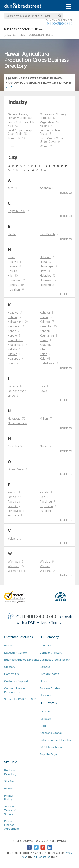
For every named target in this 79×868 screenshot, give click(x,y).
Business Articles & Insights (22, 660)
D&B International (51, 747)
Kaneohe (46, 327)
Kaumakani (47, 336)
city (9, 87)
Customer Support (16, 681)
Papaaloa (14, 502)
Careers (45, 667)
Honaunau (15, 280)
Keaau (44, 340)
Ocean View (16, 470)
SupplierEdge (48, 754)
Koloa (44, 354)
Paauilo (13, 493)
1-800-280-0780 (60, 24)
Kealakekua (15, 345)
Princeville (14, 511)
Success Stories (50, 688)
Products (10, 645)
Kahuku (45, 313)
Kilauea (13, 354)
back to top (66, 193)
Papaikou (46, 502)
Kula (43, 359)
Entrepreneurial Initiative (56, 740)
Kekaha (13, 350)
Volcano (13, 539)
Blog (43, 726)
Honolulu (14, 285)
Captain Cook (17, 211)
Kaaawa (13, 313)
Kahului (13, 317)
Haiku (11, 257)
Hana (43, 262)
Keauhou (46, 345)
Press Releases (49, 674)
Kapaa (12, 331)
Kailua (44, 317)
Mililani (44, 419)
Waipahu (46, 571)
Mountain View (17, 423)
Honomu (45, 285)
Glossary (10, 667)
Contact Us (11, 674)
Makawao (14, 419)
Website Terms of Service (10, 810)
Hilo (10, 276)
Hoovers (45, 695)
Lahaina (13, 387)
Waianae (14, 566)
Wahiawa (14, 562)
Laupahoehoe (17, 391)
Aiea (11, 188)
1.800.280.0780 (40, 617)
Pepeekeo (46, 506)
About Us (46, 645)
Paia (43, 497)
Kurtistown (47, 363)
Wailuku (45, 566)
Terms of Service (42, 857)
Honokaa (46, 280)
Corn (11, 147)
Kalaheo (45, 322)
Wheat (44, 147)
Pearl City (14, 506)
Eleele (12, 234)
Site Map (10, 781)
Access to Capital (51, 733)
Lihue (11, 396)
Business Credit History (55, 660)
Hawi (43, 271)
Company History (51, 653)
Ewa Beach (47, 234)
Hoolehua (14, 290)
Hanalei (13, 267)
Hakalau (45, 257)
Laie (43, 387)
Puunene (14, 516)
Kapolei (13, 336)
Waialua (45, 562)
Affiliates (45, 719)
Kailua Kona (16, 322)
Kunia (11, 363)
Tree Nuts (14, 139)
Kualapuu (14, 359)
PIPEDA (9, 788)
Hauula (12, 271)
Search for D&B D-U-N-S (20, 699)
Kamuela (13, 327)
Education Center (16, 653)
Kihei (43, 350)
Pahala (44, 493)
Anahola (45, 188)
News (43, 681)
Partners (45, 712)
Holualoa (46, 276)
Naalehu (13, 446)
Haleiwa (13, 262)
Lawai (44, 391)
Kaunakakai (15, 340)
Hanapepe (47, 267)
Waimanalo (15, 571)
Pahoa (12, 497)
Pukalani (45, 511)
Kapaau (45, 331)
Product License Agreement (12, 825)
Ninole (44, 446)
